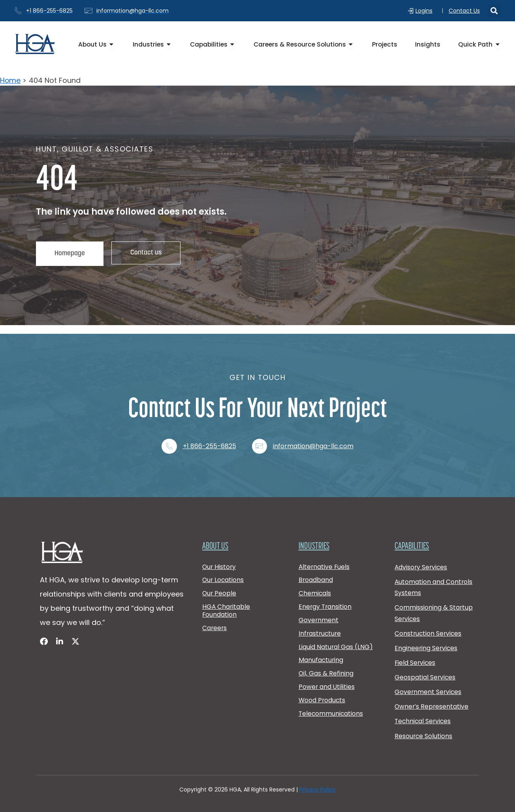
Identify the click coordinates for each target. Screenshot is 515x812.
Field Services (415, 659)
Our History (220, 559)
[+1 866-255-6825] (169, 438)
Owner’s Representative (432, 705)
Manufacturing (321, 659)
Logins (426, 11)
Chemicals (315, 588)
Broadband (316, 573)
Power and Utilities (327, 687)
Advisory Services (422, 560)
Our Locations (224, 573)
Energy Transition (326, 602)
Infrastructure (320, 630)
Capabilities (413, 538)
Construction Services (429, 628)
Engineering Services (427, 644)
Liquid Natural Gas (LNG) (336, 645)
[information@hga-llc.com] (260, 438)
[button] (494, 11)
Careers (215, 624)
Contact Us (464, 11)
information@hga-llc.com (314, 438)
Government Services (429, 689)
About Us (216, 538)
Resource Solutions (424, 736)
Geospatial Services (425, 674)
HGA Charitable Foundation (226, 606)
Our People (220, 588)
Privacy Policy (318, 790)
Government (319, 616)
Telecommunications (331, 716)
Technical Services (424, 720)
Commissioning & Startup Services (434, 608)
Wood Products (322, 701)
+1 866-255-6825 (210, 438)
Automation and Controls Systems (434, 581)
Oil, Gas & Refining (326, 673)
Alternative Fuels (325, 559)
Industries (315, 538)
